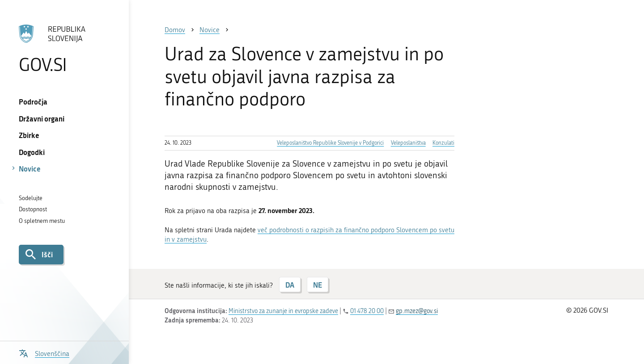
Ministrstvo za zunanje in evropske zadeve (283, 311)
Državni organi (42, 119)
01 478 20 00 (367, 311)
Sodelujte (31, 198)
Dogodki (32, 152)
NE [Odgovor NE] (318, 285)
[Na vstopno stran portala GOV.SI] (64, 49)
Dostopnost (33, 209)
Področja (33, 102)
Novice (30, 169)
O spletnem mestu (42, 221)
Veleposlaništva (408, 143)
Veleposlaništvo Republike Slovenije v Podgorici (330, 143)
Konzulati (443, 143)
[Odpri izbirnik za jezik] (44, 353)
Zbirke (29, 135)
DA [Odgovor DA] (290, 285)
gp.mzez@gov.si (417, 311)
